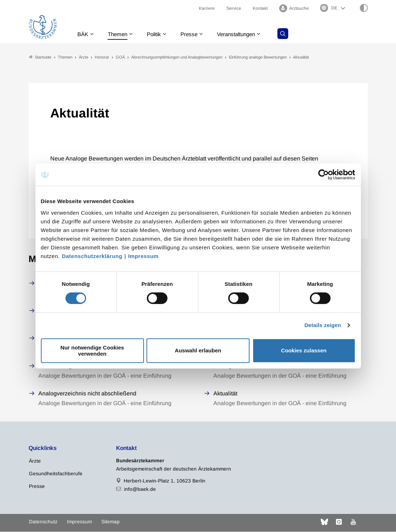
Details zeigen (323, 325)
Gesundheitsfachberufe (56, 474)
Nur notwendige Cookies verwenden (92, 351)
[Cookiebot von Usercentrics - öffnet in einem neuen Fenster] (324, 175)
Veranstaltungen (245, 34)
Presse (195, 34)
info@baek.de (140, 490)
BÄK (84, 34)
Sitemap (110, 522)
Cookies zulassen (304, 350)
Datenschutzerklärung (92, 256)
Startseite (40, 57)
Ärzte (35, 461)
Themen (121, 34)
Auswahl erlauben (198, 350)
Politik (159, 34)
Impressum (143, 256)
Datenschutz (43, 522)
